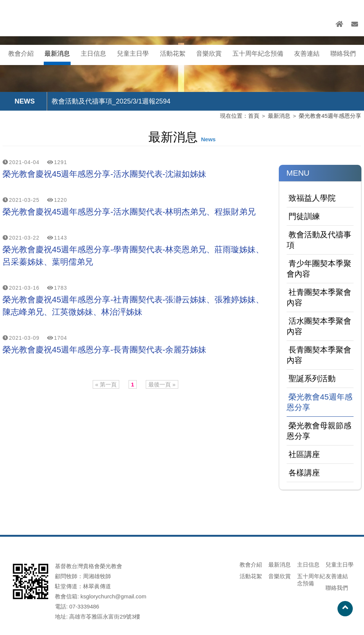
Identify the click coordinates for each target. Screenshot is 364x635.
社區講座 (304, 454)
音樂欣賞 (209, 54)
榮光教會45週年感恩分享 (328, 116)
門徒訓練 (304, 216)
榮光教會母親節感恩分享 (319, 431)
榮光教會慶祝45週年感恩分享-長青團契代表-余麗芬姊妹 (104, 350)
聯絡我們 (343, 54)
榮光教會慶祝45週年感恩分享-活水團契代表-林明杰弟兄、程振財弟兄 (129, 212)
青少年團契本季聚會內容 (319, 269)
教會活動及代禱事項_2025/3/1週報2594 (111, 101)
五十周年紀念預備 (258, 54)
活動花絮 (173, 54)
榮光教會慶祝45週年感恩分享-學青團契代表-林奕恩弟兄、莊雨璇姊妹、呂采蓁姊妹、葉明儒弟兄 (133, 256)
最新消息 (57, 54)
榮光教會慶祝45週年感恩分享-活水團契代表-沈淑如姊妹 (104, 174)
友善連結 (307, 54)
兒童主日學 (133, 54)
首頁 (252, 116)
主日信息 (93, 54)
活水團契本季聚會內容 (319, 326)
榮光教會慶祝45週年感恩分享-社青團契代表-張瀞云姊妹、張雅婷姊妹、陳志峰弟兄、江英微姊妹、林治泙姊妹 (133, 306)
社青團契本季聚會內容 (319, 297)
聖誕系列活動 (312, 378)
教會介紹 (21, 54)
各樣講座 (304, 473)
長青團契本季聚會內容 (319, 355)
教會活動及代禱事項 (319, 240)
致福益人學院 (312, 198)
